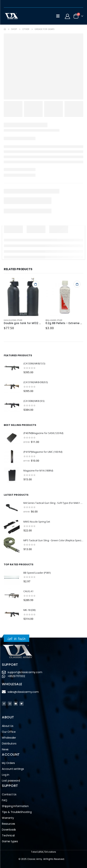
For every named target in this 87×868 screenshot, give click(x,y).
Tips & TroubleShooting (17, 812)
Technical (8, 835)
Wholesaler (9, 738)
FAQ (4, 800)
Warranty (8, 818)
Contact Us (9, 794)
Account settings (13, 769)
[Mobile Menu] (58, 16)
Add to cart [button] (35, 284)
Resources (8, 824)
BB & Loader (51, 320)
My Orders (8, 763)
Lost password (11, 781)
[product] (23, 297)
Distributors (9, 744)
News (5, 749)
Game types (10, 841)
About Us (8, 726)
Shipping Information (15, 806)
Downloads (9, 830)
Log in (6, 775)
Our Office (9, 732)
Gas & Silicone (10, 320)
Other (20, 320)
